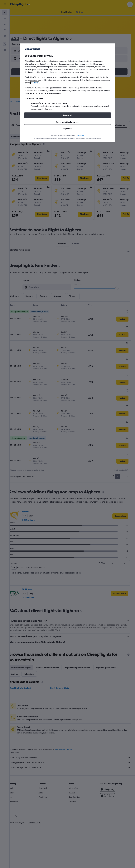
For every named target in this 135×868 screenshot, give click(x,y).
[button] (68, 115)
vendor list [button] (35, 83)
